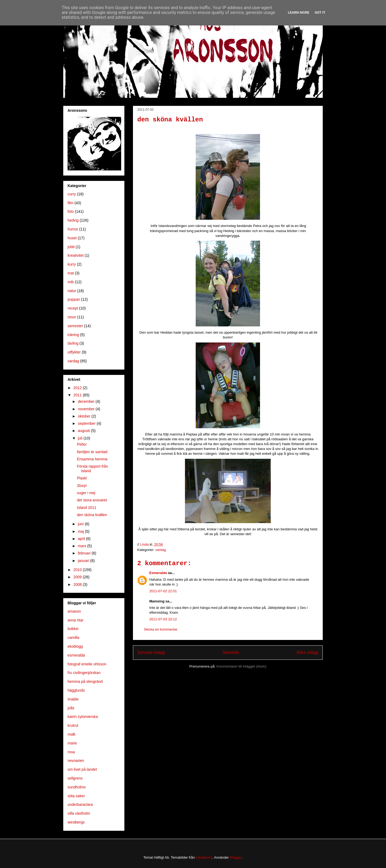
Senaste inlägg (151, 652)
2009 (78, 577)
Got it (320, 12)
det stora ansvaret (92, 500)
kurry (72, 264)
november (87, 409)
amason (74, 611)
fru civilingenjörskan (84, 673)
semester (75, 326)
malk (72, 734)
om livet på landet (82, 769)
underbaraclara (80, 804)
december (87, 401)
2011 (78, 395)
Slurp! (82, 486)
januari (84, 561)
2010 (78, 570)
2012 (78, 388)
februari (85, 553)
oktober (85, 416)
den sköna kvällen (92, 515)
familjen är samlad (92, 452)
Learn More (299, 12)
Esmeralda (158, 573)
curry (72, 194)
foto (71, 211)
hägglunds (76, 690)
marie (72, 743)
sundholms (77, 787)
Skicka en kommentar (161, 629)
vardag (161, 550)
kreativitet (76, 255)
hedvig (73, 220)
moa (71, 752)
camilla (73, 638)
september (87, 423)
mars (82, 546)
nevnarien (76, 761)
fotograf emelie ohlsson (87, 664)
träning (73, 335)
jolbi (71, 708)
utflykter (74, 352)
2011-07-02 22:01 (163, 591)
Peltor (82, 444)
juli (81, 438)
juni (81, 524)
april (82, 539)
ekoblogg (75, 646)
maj (81, 531)
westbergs (76, 822)
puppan (74, 299)
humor (73, 229)
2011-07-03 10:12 (163, 619)
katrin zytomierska (83, 717)
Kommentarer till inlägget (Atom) (241, 666)
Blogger (236, 857)
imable (73, 699)
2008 (78, 584)
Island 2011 (87, 508)
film (70, 203)
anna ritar (75, 620)
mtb (71, 282)
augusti (84, 431)
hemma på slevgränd (85, 681)
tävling (73, 343)
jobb (71, 247)
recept (73, 308)
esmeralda (76, 655)
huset (72, 238)
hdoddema (204, 857)
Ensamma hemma (92, 459)
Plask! (82, 478)
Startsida (231, 652)
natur (72, 291)
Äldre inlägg (307, 652)
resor (72, 317)
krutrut (73, 725)
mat (71, 273)
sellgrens (75, 778)
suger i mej (86, 493)
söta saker (76, 796)
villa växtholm (79, 813)
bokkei (73, 629)
